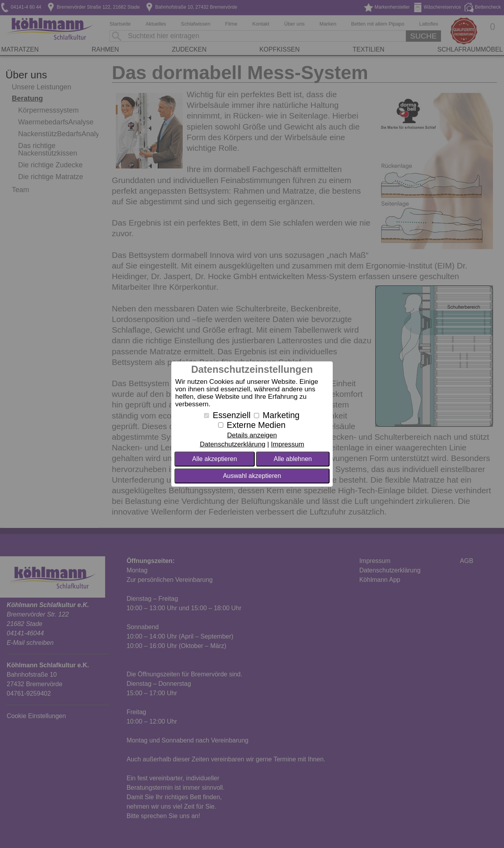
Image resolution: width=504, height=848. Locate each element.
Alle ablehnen (293, 459)
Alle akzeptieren (215, 459)
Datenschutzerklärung (232, 444)
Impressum (288, 444)
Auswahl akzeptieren (252, 476)
